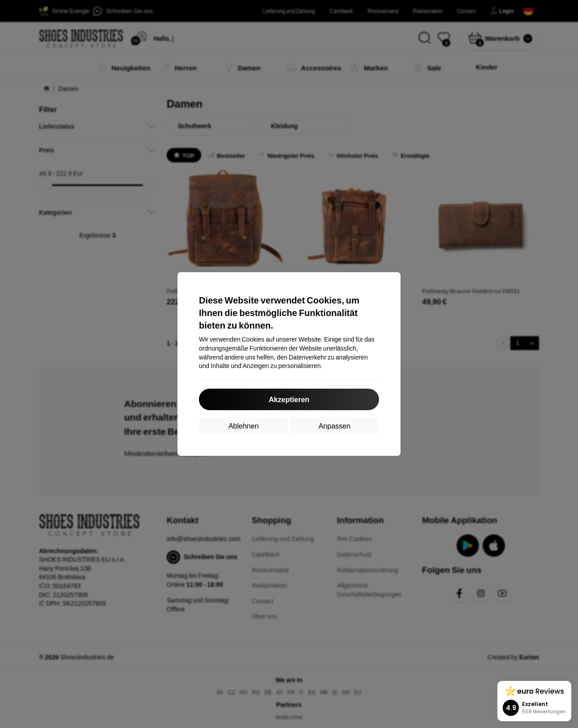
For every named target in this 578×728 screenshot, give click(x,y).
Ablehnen (244, 426)
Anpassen (334, 426)
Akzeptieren (289, 399)
